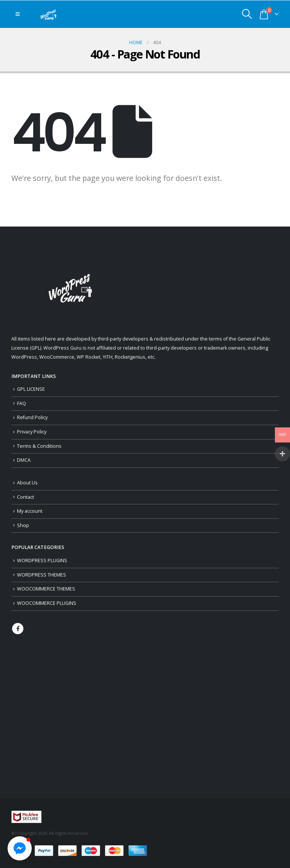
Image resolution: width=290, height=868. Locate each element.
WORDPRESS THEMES (42, 575)
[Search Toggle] (247, 14)
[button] (20, 848)
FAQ (22, 403)
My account (30, 511)
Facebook (18, 629)
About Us (27, 483)
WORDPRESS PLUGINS (42, 560)
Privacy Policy (32, 432)
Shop (23, 525)
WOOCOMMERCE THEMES (46, 589)
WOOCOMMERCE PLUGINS (47, 603)
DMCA (24, 460)
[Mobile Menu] (18, 14)
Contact (25, 497)
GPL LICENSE (31, 389)
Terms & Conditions (39, 446)
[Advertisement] (145, 716)
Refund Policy (32, 417)
